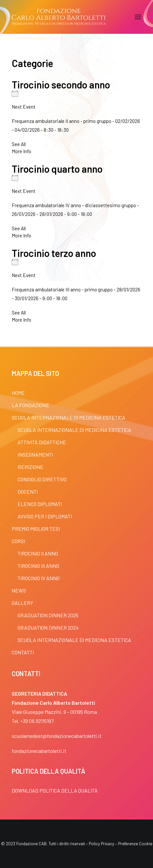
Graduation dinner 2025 (48, 615)
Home (18, 393)
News (19, 590)
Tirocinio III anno (38, 566)
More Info (21, 151)
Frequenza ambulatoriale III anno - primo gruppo (62, 289)
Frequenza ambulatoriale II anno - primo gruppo (62, 121)
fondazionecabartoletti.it (39, 751)
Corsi (18, 541)
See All (19, 144)
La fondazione (30, 405)
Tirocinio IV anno (39, 578)
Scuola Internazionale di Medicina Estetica (69, 417)
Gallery (22, 603)
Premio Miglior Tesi (36, 529)
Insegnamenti (35, 454)
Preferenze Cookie (135, 844)
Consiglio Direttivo (42, 479)
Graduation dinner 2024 (48, 628)
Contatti (23, 652)
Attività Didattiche (42, 442)
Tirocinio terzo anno (54, 253)
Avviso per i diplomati (45, 516)
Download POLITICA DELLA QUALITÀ (55, 790)
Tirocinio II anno (38, 553)
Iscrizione (30, 467)
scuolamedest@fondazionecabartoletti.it (57, 736)
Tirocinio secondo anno (61, 85)
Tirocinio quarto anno (57, 169)
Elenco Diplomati (40, 504)
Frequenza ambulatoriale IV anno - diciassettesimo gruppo (74, 205)
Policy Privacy (102, 844)
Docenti (28, 492)
